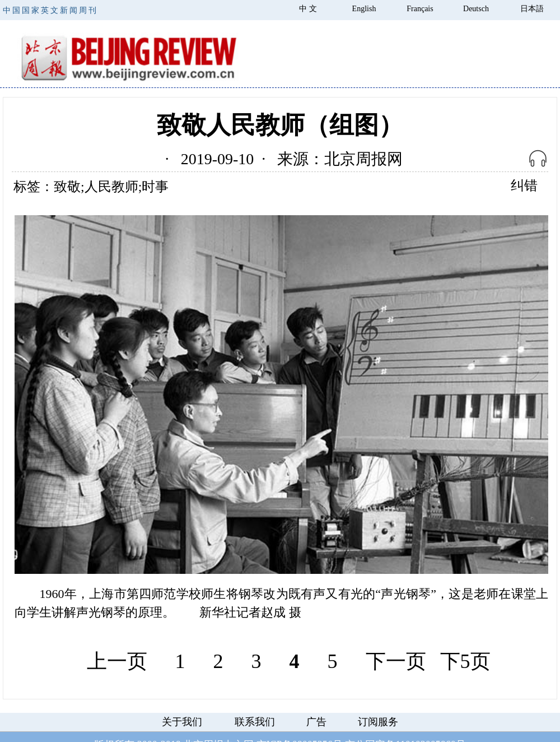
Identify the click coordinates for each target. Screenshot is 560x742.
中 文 (308, 9)
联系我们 (255, 722)
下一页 (396, 661)
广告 (316, 722)
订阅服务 (378, 722)
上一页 (117, 661)
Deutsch (476, 9)
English (364, 9)
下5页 (465, 661)
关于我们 (182, 722)
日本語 (532, 9)
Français (420, 9)
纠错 (524, 186)
